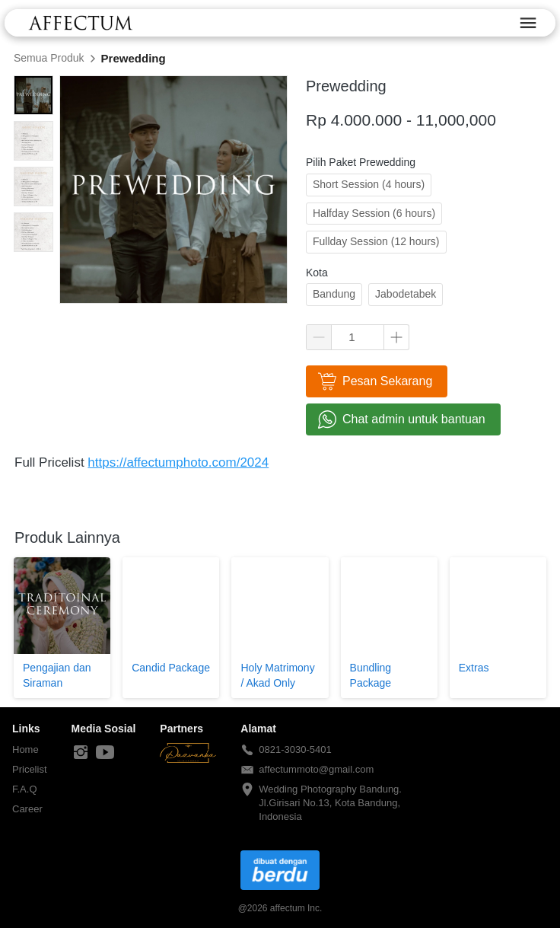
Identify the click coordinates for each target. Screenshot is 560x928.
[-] (81, 753)
